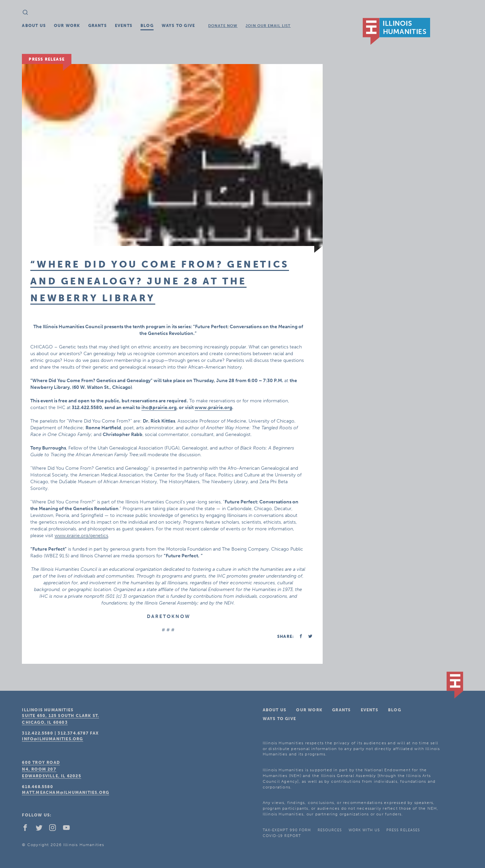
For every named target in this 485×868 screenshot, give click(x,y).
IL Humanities (396, 31)
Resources (330, 830)
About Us (34, 26)
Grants (98, 26)
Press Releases (403, 830)
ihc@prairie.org (159, 408)
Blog (147, 26)
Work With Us (364, 830)
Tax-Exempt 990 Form (287, 830)
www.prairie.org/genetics (81, 536)
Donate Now (223, 26)
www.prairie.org (213, 408)
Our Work (67, 26)
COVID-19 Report (282, 836)
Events (124, 26)
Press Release (47, 59)
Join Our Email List (268, 26)
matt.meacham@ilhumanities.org (66, 793)
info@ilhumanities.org (52, 739)
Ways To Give (178, 26)
